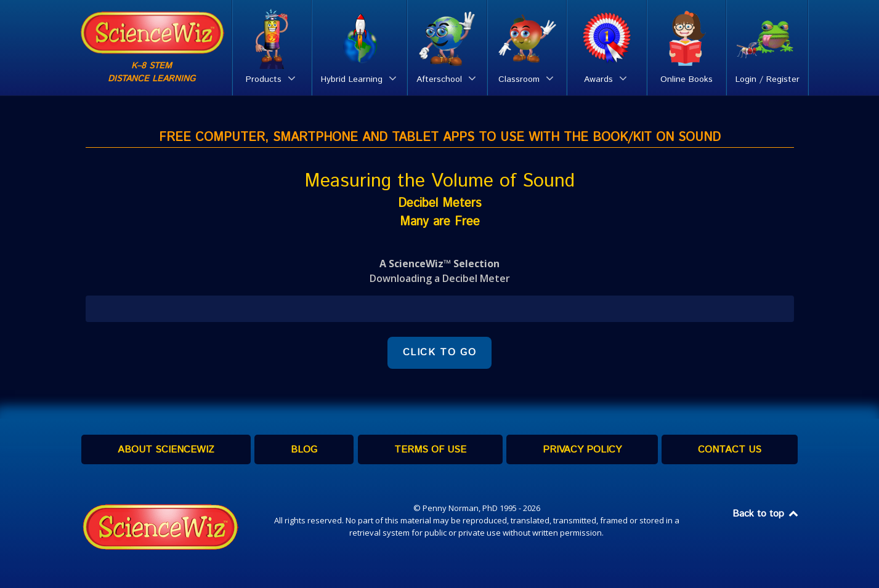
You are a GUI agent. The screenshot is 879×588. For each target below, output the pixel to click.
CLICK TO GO (440, 352)
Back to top (766, 514)
